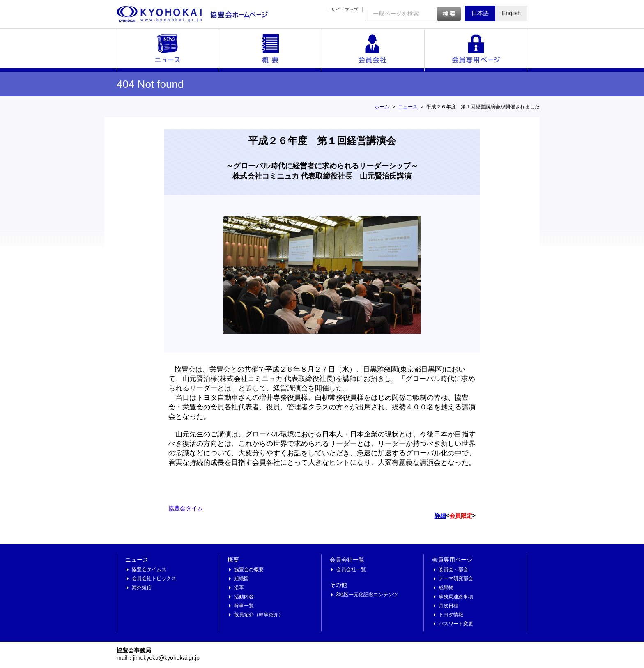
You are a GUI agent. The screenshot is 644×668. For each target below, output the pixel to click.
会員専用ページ (476, 50)
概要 (271, 50)
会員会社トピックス (154, 578)
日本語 (480, 13)
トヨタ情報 (451, 615)
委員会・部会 (453, 569)
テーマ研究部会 (456, 578)
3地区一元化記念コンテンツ (367, 595)
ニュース (168, 50)
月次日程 (448, 606)
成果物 (446, 588)
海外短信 (142, 588)
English (511, 13)
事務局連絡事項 (456, 597)
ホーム (382, 107)
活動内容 (244, 597)
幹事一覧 (244, 606)
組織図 (241, 578)
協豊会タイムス (149, 569)
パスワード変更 (456, 624)
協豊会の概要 (249, 569)
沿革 (239, 588)
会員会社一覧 (373, 50)
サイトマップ (345, 9)
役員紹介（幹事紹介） (259, 615)
